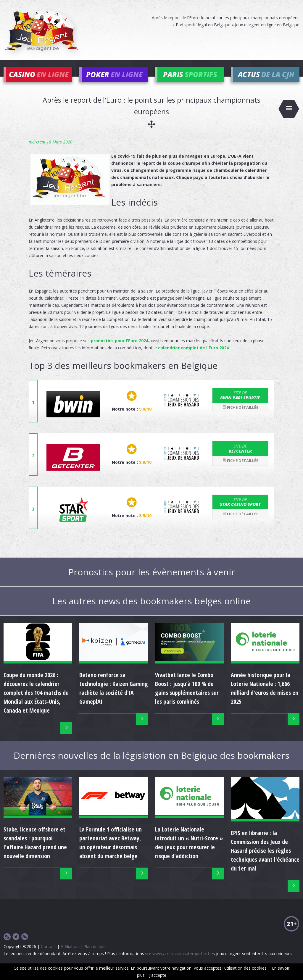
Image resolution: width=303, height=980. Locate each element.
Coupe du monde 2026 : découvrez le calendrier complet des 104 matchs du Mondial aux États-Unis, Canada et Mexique (36, 701)
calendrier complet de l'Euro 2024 (193, 357)
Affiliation (70, 955)
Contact (48, 955)
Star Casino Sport (240, 511)
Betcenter (240, 457)
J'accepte (158, 975)
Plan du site (95, 955)
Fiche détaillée (240, 416)
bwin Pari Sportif (240, 404)
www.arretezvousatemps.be (179, 962)
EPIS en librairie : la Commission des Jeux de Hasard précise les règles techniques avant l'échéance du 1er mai (265, 859)
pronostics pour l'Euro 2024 (120, 349)
